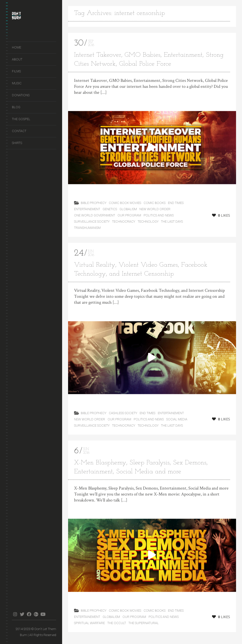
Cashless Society (123, 413)
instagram (15, 614)
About (17, 59)
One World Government (95, 215)
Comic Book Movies (125, 203)
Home (17, 47)
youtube (43, 614)
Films (16, 71)
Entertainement (87, 209)
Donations (21, 95)
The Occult (117, 623)
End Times (176, 203)
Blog (16, 107)
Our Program (129, 215)
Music (17, 83)
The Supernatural (144, 623)
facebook (29, 614)
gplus (36, 614)
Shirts (17, 143)
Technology (148, 222)
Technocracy (124, 222)
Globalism (128, 209)
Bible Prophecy (94, 203)
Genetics (110, 209)
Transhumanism (87, 228)
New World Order (155, 209)
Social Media (177, 419)
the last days (172, 222)
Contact (19, 131)
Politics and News (159, 215)
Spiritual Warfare (89, 623)
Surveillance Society (92, 222)
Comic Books (155, 203)
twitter (22, 614)
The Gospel (21, 119)
